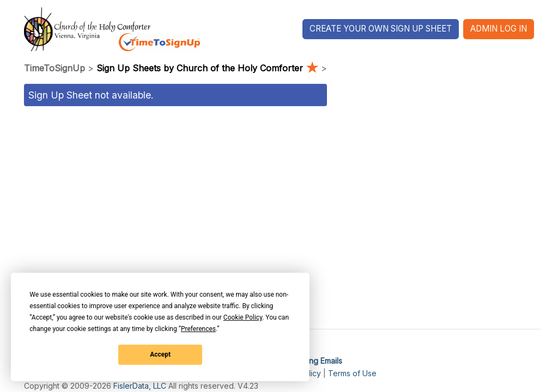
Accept (160, 354)
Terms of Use (352, 373)
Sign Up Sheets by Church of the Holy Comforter (209, 68)
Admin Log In (499, 29)
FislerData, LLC (140, 386)
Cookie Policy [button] (243, 317)
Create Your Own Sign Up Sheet (381, 29)
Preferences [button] (198, 329)
